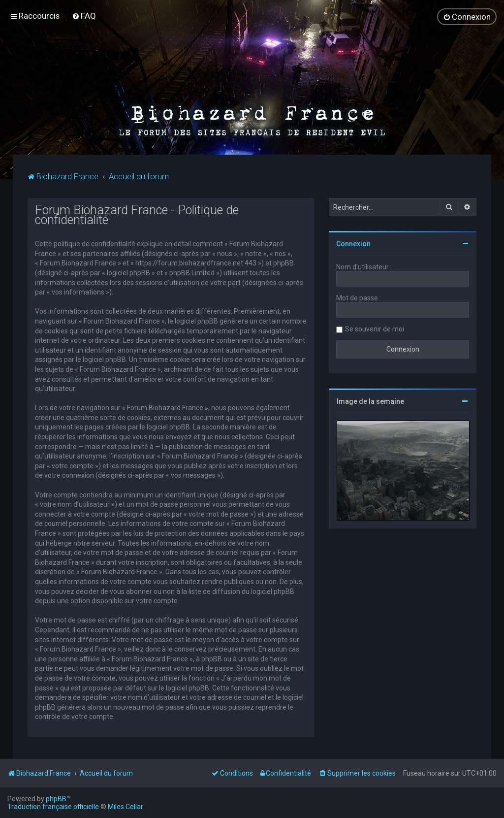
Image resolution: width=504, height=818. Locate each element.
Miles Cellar (126, 807)
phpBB (56, 799)
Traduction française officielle (53, 807)
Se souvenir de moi (375, 329)
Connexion (353, 244)
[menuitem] (84, 16)
